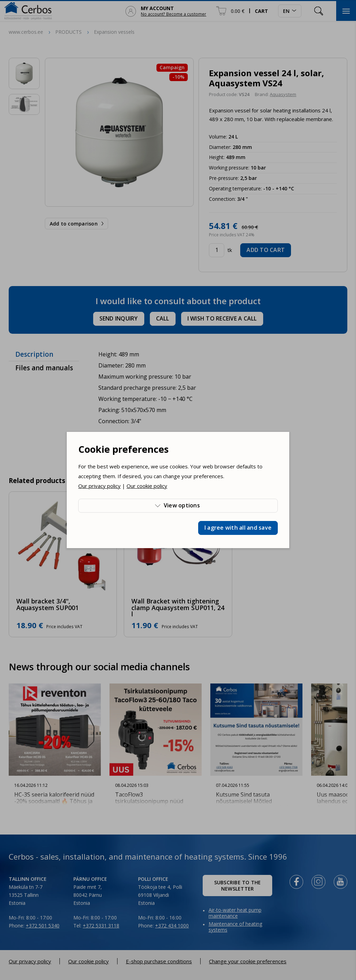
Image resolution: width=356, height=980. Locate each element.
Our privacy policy (99, 486)
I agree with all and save (238, 528)
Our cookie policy (147, 486)
